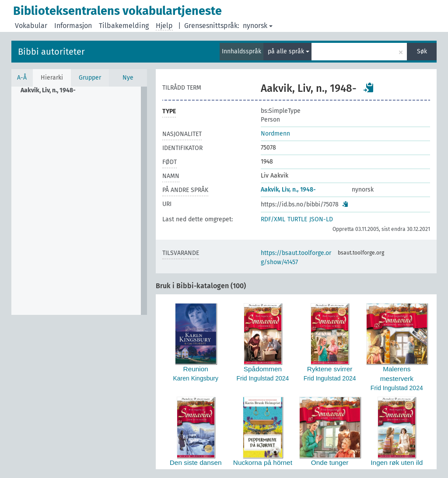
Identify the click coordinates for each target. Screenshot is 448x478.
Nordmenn (275, 134)
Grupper (90, 78)
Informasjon (73, 26)
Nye (128, 78)
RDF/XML (273, 219)
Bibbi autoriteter (51, 52)
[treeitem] (52, 91)
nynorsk (258, 26)
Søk (422, 51)
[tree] (79, 201)
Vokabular (31, 26)
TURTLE (297, 219)
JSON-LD (321, 219)
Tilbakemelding (124, 26)
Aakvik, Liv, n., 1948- (288, 190)
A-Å (22, 78)
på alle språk (289, 51)
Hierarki (52, 78)
